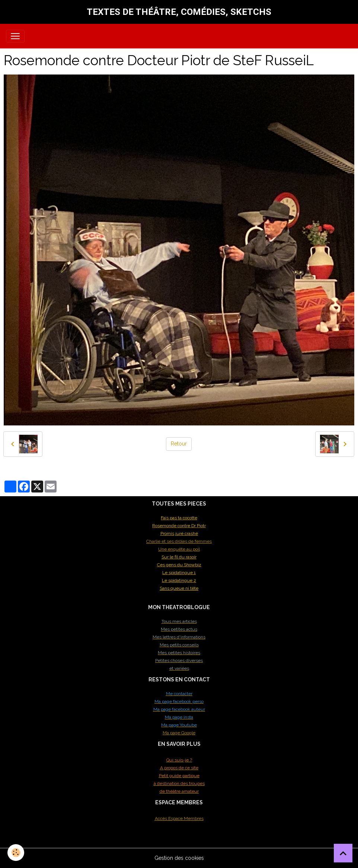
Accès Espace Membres (179, 818)
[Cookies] (16, 853)
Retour (179, 444)
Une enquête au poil (179, 549)
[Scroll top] (343, 853)
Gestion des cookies (179, 858)
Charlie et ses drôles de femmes (179, 541)
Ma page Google (179, 733)
